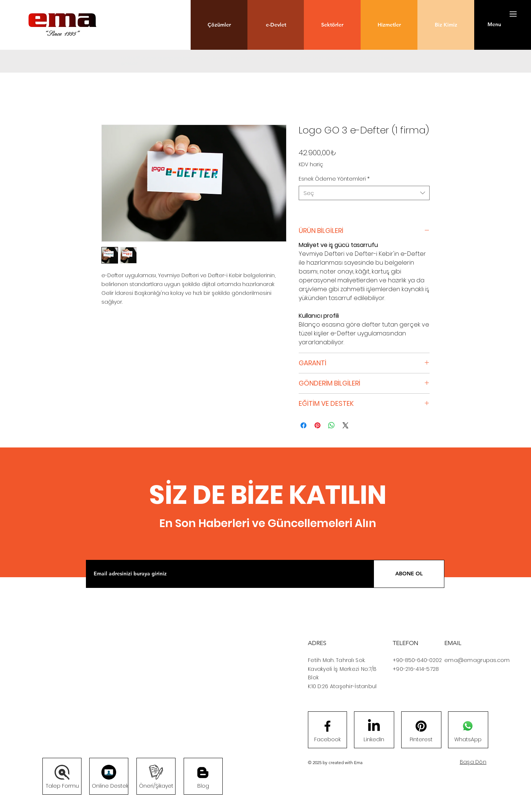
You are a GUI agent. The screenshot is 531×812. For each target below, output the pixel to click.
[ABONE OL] (409, 574)
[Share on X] (346, 425)
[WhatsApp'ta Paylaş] (332, 425)
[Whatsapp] (468, 726)
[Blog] (203, 773)
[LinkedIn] (374, 740)
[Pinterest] (421, 740)
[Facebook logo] (327, 726)
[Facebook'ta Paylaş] (303, 425)
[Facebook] (327, 740)
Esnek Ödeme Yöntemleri (334, 179)
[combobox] (364, 193)
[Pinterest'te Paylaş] (317, 425)
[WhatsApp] (468, 740)
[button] (219, 25)
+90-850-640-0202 (417, 660)
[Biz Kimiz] (446, 25)
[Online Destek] (110, 786)
